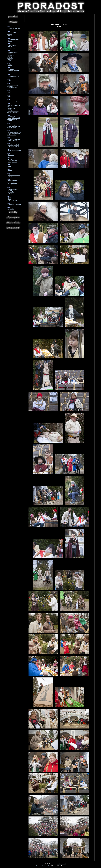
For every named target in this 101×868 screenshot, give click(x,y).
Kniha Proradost (12, 88)
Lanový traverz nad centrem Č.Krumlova (13, 112)
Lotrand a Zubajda (13, 101)
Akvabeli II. (11, 185)
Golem (10, 166)
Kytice (9, 61)
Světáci (10, 65)
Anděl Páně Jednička (14, 76)
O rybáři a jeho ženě (13, 145)
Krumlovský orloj (13, 200)
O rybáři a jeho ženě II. (14, 139)
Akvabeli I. (11, 193)
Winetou (10, 159)
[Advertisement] (59, 18)
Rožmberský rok (12, 125)
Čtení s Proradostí (13, 52)
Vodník (10, 198)
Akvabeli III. (11, 176)
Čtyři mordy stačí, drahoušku (12, 86)
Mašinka (10, 171)
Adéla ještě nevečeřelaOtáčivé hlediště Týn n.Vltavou (14, 119)
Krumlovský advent (13, 146)
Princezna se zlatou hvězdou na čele (13, 71)
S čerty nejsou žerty (13, 40)
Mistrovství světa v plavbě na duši (12, 181)
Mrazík (10, 199)
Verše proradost (12, 162)
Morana (10, 35)
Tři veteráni (11, 155)
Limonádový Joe (12, 183)
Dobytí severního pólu (14, 175)
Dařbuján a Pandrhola (14, 28)
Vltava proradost (12, 161)
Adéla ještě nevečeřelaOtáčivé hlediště (14, 127)
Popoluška (11, 192)
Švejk (9, 97)
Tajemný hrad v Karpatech (11, 109)
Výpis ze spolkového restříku (43, 866)
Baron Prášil (11, 48)
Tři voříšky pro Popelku (14, 132)
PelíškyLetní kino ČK (11, 54)
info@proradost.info (62, 864)
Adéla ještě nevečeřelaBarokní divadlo (14, 134)
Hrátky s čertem (12, 141)
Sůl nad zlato (11, 117)
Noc (9, 92)
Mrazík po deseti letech (14, 151)
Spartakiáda (11, 69)
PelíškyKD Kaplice (10, 57)
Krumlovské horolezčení (15, 205)
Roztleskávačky (12, 45)
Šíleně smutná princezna (11, 33)
